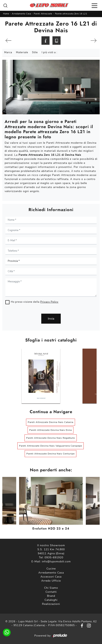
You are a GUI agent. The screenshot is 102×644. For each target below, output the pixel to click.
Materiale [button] (22, 52)
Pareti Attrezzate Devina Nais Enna (51, 430)
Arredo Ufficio (51, 581)
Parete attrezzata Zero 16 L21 (71, 14)
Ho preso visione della (35, 302)
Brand (51, 596)
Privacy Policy (49, 302)
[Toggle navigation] (94, 5)
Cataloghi (51, 600)
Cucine (51, 569)
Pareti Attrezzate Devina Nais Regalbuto (51, 438)
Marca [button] (8, 52)
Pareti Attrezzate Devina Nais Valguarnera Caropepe (51, 446)
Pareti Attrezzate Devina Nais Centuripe (51, 454)
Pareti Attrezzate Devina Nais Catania (51, 422)
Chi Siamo (51, 588)
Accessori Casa (51, 577)
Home (6, 14)
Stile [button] (35, 52)
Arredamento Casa (21, 14)
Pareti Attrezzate (43, 14)
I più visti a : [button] (49, 52)
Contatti (51, 592)
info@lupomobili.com (56, 562)
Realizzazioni (51, 604)
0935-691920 (54, 557)
